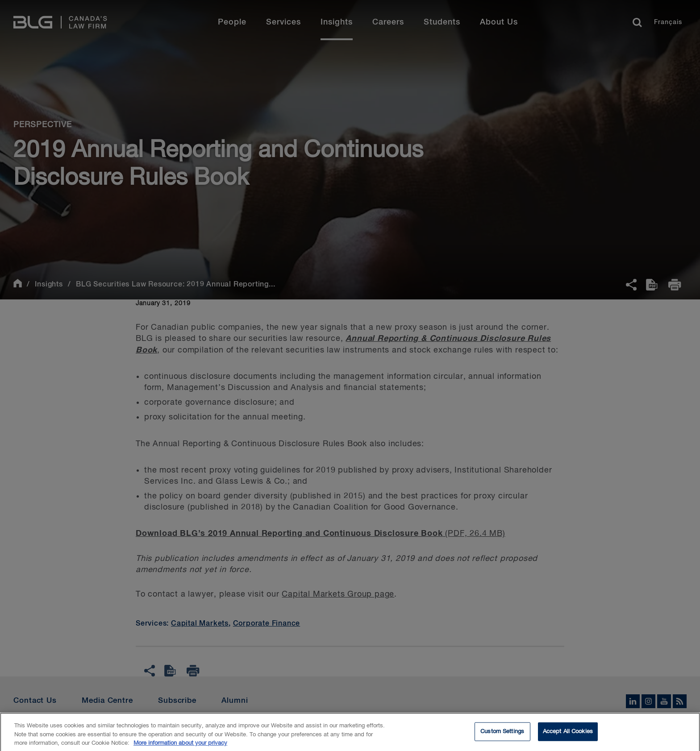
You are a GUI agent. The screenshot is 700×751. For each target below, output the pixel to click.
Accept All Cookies (568, 735)
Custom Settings (502, 735)
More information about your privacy (180, 747)
